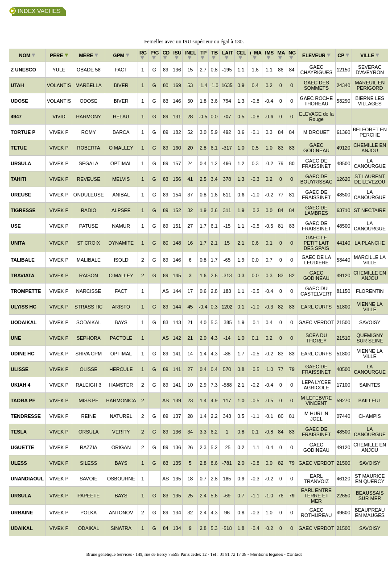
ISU (177, 55)
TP (203, 55)
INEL (191, 55)
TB (215, 55)
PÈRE (59, 55)
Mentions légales (267, 554)
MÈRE (89, 55)
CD (166, 55)
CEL (241, 55)
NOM (27, 55)
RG (143, 55)
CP (343, 55)
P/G (155, 55)
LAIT (227, 55)
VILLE (370, 55)
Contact (294, 554)
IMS (269, 55)
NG (292, 55)
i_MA (256, 55)
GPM (121, 55)
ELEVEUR (316, 55)
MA (281, 55)
